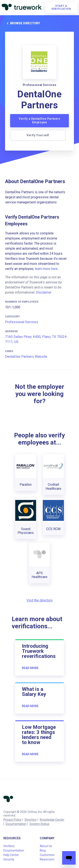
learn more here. (47, 269)
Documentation (16, 824)
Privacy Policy (12, 820)
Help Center (11, 855)
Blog (43, 850)
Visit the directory (40, 600)
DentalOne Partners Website (26, 357)
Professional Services (22, 322)
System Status (39, 824)
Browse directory (22, 23)
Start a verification (61, 7)
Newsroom (47, 859)
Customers (47, 855)
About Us (46, 846)
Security (9, 859)
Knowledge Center (52, 820)
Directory (31, 820)
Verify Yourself (38, 135)
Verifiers (9, 846)
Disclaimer (44, 292)
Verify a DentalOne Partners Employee (39, 121)
